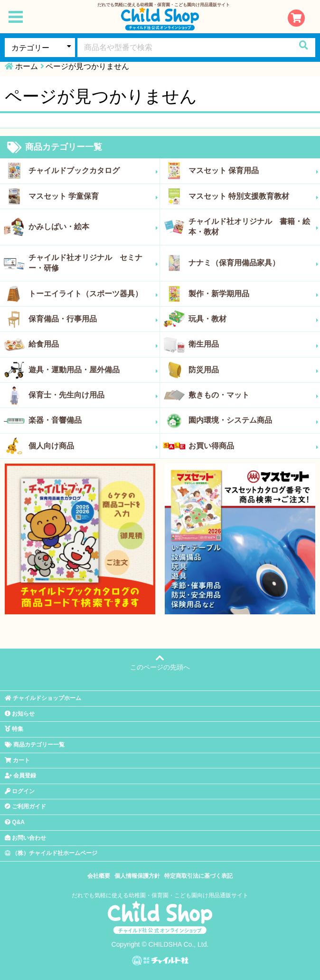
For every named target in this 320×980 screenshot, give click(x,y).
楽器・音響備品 (93, 420)
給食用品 (93, 344)
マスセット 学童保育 (93, 196)
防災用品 (254, 370)
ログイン (20, 791)
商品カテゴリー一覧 (55, 147)
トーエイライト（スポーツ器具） (93, 294)
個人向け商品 (93, 446)
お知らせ (20, 714)
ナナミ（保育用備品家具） (254, 263)
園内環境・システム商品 (254, 420)
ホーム (27, 66)
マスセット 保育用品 (254, 171)
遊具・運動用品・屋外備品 (93, 370)
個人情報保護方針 (137, 876)
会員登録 (20, 776)
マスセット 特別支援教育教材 (254, 196)
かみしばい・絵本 (93, 227)
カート (17, 760)
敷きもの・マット (254, 395)
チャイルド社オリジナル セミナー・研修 (93, 263)
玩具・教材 (254, 319)
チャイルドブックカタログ (93, 171)
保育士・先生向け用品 (93, 395)
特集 (14, 729)
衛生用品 (254, 344)
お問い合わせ (25, 838)
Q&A (15, 822)
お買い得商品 (254, 446)
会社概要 (99, 876)
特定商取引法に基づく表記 (198, 876)
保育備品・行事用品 (93, 319)
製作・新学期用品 (254, 294)
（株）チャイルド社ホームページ (51, 853)
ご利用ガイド (25, 806)
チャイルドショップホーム (43, 698)
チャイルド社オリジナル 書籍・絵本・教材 (254, 227)
